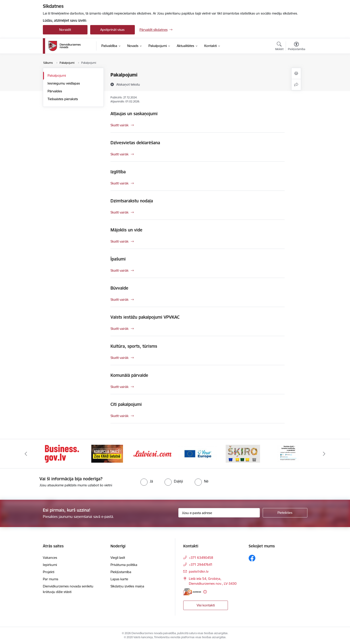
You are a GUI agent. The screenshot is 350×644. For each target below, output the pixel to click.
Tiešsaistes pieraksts (63, 99)
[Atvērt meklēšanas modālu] (279, 47)
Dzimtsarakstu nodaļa (132, 201)
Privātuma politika (124, 565)
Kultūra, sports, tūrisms (134, 346)
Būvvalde (119, 288)
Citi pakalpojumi (126, 404)
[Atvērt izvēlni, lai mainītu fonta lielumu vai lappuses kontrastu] (297, 47)
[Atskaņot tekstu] (128, 84)
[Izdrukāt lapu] (296, 73)
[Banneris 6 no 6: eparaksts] (288, 453)
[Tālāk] (324, 454)
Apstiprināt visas (112, 30)
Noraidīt (65, 30)
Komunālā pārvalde (129, 375)
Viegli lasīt (118, 558)
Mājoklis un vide (126, 230)
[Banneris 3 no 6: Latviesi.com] (153, 453)
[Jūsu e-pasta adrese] (219, 513)
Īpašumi (118, 259)
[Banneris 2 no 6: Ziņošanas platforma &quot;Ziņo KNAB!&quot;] (107, 453)
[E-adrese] (192, 592)
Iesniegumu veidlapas (64, 83)
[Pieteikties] (285, 513)
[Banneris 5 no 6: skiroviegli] (243, 453)
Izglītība (118, 172)
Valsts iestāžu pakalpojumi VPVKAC (145, 317)
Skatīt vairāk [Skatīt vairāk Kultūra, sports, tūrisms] (120, 358)
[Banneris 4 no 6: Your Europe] (198, 453)
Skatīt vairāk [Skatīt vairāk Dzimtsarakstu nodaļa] (120, 212)
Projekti (49, 572)
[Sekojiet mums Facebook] (252, 558)
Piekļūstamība (121, 572)
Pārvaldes (55, 91)
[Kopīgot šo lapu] (296, 85)
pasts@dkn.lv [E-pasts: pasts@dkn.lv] (199, 571)
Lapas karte (119, 579)
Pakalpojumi (57, 75)
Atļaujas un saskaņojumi (134, 114)
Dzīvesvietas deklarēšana (135, 143)
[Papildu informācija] (205, 592)
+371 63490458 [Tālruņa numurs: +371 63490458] (201, 558)
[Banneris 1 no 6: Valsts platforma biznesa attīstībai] (62, 453)
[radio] (147, 481)
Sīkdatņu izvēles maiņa (127, 586)
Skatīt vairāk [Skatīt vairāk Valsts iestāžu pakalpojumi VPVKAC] (120, 329)
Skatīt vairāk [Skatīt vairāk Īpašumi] (120, 270)
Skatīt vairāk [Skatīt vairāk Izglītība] (120, 183)
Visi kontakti (206, 605)
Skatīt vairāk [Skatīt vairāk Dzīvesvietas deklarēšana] (120, 154)
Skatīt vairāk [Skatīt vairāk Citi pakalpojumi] (120, 416)
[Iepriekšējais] (26, 454)
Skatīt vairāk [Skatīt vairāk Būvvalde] (120, 300)
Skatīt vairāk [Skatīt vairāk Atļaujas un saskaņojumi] (120, 125)
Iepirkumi (50, 565)
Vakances (50, 558)
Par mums (51, 579)
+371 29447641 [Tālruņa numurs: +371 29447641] (201, 565)
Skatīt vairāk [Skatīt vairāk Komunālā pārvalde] (120, 387)
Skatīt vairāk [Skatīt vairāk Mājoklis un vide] (120, 241)
